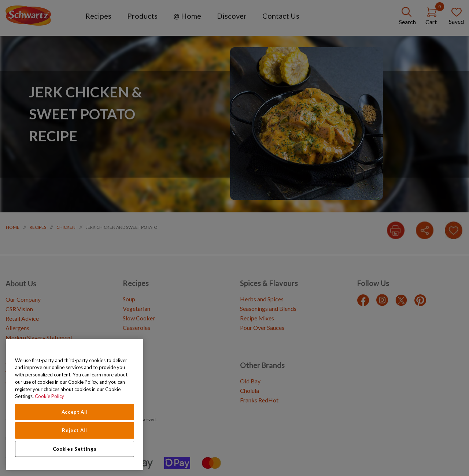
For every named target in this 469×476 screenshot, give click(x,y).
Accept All (75, 412)
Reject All (75, 430)
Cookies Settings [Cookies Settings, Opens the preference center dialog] (75, 449)
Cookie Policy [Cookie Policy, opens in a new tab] (49, 396)
